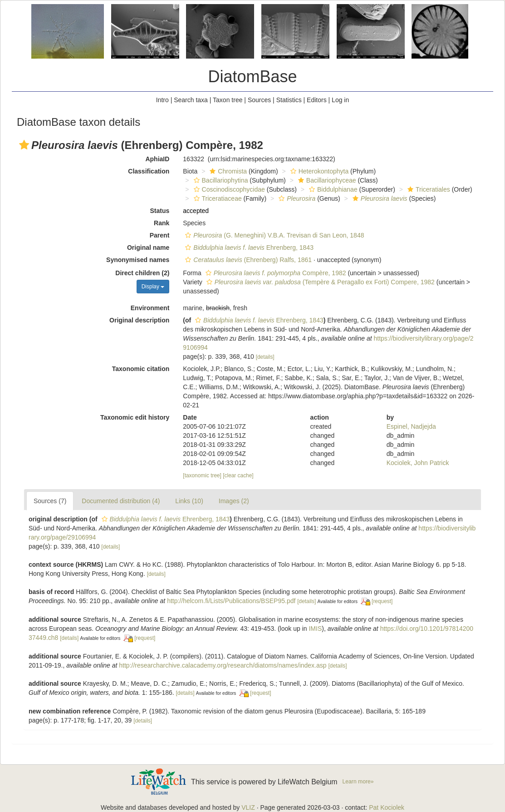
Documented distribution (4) (121, 501)
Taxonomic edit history (135, 417)
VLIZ (248, 807)
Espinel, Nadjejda (411, 426)
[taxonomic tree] (202, 475)
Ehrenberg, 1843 (248, 248)
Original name (148, 248)
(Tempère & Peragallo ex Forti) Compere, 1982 (319, 282)
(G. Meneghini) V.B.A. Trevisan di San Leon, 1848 (273, 235)
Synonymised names (138, 260)
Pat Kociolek (387, 807)
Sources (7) (50, 501)
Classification (149, 171)
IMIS (315, 629)
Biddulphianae (332, 189)
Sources (259, 100)
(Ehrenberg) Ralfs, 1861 (247, 260)
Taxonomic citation (141, 369)
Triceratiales (428, 189)
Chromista (227, 171)
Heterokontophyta (319, 171)
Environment (150, 308)
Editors (317, 100)
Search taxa (191, 100)
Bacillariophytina (220, 180)
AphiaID (157, 159)
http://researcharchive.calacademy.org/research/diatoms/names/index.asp (223, 665)
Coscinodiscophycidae (228, 189)
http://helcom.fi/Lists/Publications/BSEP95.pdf (231, 601)
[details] (265, 357)
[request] (382, 601)
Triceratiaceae (217, 198)
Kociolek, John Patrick (418, 463)
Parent (160, 235)
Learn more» (358, 782)
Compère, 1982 (275, 273)
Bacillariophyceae (326, 180)
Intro (162, 100)
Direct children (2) (142, 273)
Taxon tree (228, 100)
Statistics (289, 100)
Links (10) (189, 501)
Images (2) (234, 501)
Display (153, 287)
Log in (340, 100)
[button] (24, 145)
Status (160, 211)
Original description (139, 320)
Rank (162, 223)
